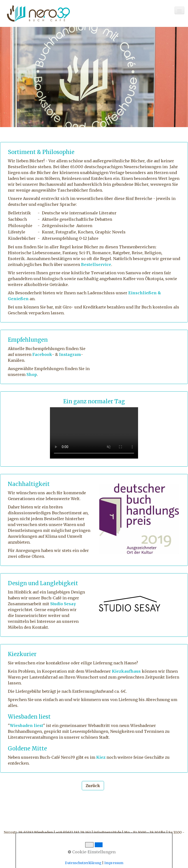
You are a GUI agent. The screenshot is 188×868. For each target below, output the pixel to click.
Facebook (42, 354)
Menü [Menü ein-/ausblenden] (94, 848)
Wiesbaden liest (26, 725)
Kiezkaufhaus (126, 671)
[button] (93, 786)
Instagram (70, 354)
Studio (57, 604)
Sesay (69, 604)
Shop (32, 374)
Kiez (101, 757)
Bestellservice (96, 264)
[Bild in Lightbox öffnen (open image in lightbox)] (130, 604)
